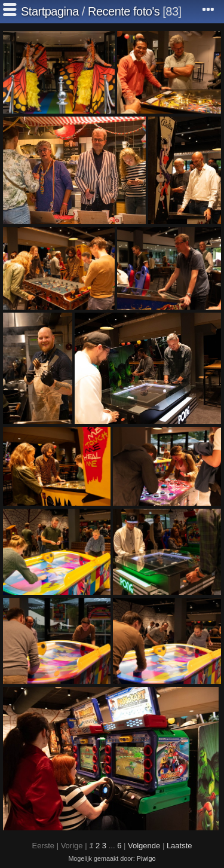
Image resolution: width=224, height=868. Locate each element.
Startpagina (50, 11)
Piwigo (146, 858)
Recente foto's (124, 11)
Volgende (144, 846)
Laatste (179, 846)
